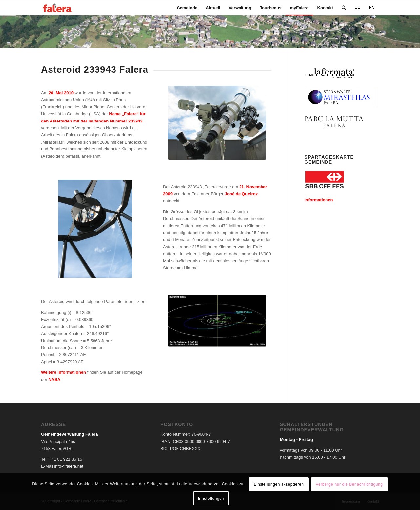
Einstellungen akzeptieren (279, 484)
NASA (54, 379)
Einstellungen (211, 499)
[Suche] (344, 8)
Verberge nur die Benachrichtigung (349, 484)
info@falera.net (69, 466)
